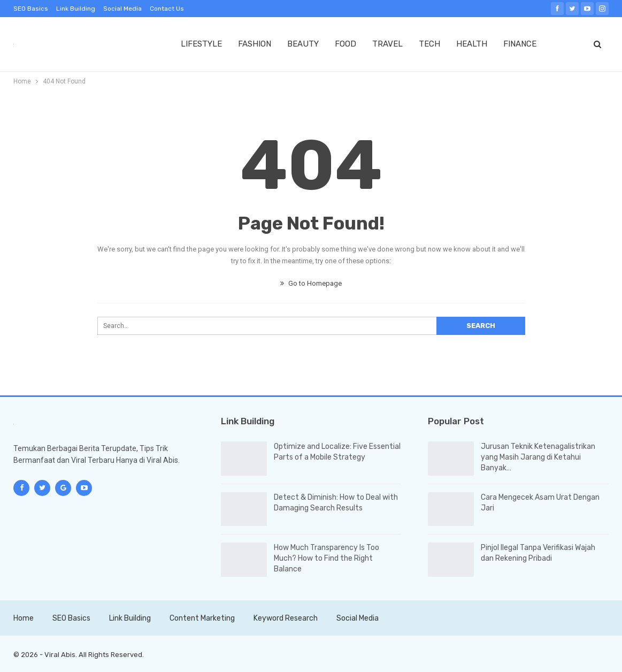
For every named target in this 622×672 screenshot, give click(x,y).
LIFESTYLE (201, 44)
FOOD (345, 44)
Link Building (76, 9)
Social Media (122, 9)
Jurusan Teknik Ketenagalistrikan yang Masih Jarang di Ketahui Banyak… (538, 457)
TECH (429, 44)
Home (24, 618)
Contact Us (167, 9)
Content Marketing (202, 618)
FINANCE (520, 44)
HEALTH (472, 44)
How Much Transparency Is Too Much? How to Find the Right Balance (327, 558)
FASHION (255, 44)
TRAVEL (387, 44)
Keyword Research (286, 618)
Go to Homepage (311, 283)
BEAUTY (303, 44)
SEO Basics (31, 9)
